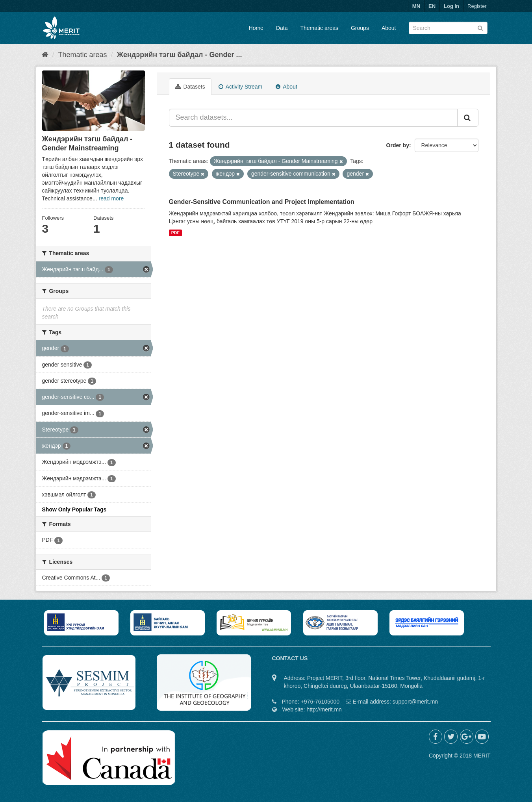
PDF (175, 233)
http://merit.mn (324, 709)
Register (477, 6)
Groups (360, 28)
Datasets (190, 87)
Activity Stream (240, 87)
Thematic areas (319, 28)
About (389, 28)
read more (111, 198)
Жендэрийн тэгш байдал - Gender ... (180, 55)
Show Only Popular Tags (74, 509)
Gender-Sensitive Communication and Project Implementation (262, 202)
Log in (451, 6)
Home (256, 28)
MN (416, 6)
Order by (398, 145)
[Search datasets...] (313, 118)
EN (432, 6)
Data (282, 28)
